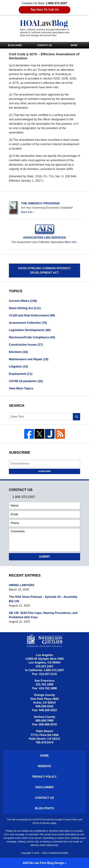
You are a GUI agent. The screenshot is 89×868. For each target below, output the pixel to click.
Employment (21, 374)
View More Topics (21, 388)
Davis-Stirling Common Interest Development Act (44, 270)
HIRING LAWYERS (22, 585)
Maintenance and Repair (29, 359)
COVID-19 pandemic (26, 381)
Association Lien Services (44, 238)
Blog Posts (44, 808)
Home (45, 756)
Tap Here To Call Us (44, 9)
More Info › (28, 212)
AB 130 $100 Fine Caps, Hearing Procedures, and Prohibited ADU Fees (43, 615)
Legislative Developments (30, 330)
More (74, 45)
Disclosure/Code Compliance (32, 337)
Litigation (18, 367)
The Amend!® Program (40, 203)
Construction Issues (26, 345)
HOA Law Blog (45, 28)
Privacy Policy (44, 777)
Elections (18, 352)
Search (76, 417)
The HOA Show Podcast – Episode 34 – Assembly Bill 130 (43, 599)
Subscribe (44, 471)
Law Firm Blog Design (43, 863)
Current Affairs (23, 301)
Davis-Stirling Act (25, 308)
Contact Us (44, 45)
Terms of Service (41, 823)
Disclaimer (45, 787)
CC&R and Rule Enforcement (32, 315)
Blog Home (15, 45)
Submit (44, 557)
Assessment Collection (28, 323)
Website (44, 766)
